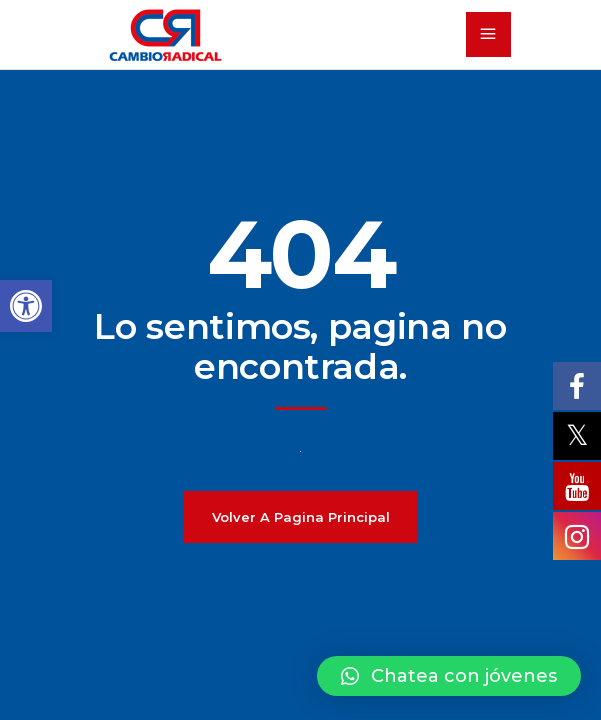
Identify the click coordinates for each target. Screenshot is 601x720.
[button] (449, 676)
